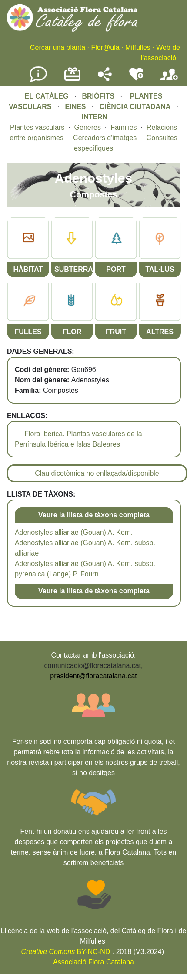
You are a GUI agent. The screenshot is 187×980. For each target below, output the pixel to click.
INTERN (94, 117)
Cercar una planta (58, 48)
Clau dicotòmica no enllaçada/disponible (97, 473)
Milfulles (138, 48)
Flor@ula (105, 48)
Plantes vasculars (37, 127)
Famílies (124, 127)
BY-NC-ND (66, 952)
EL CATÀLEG (47, 96)
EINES (76, 107)
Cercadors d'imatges (105, 138)
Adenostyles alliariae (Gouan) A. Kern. (74, 532)
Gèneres (88, 127)
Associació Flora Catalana (93, 962)
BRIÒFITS (99, 96)
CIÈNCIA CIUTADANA (135, 107)
